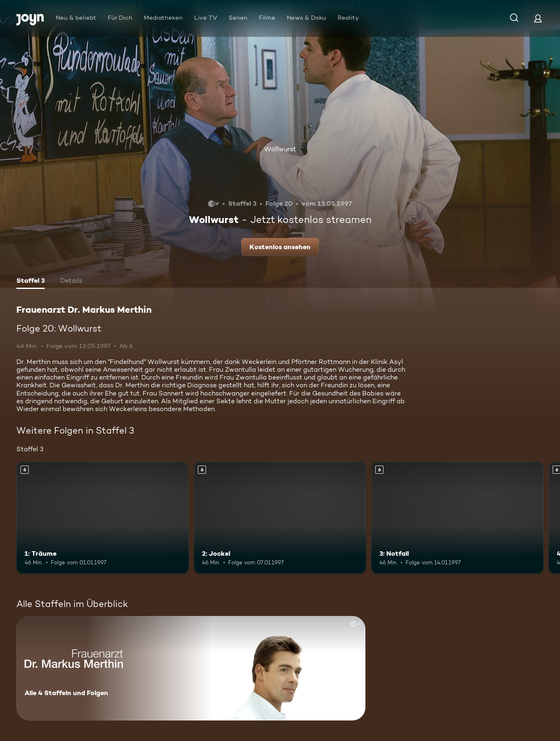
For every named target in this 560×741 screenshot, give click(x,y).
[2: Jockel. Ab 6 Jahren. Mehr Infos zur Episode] (280, 518)
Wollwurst (280, 149)
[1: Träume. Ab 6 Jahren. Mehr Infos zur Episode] (103, 518)
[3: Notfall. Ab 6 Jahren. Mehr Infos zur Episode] (457, 518)
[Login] (538, 18)
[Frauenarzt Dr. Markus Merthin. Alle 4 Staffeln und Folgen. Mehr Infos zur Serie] (191, 668)
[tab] (31, 282)
